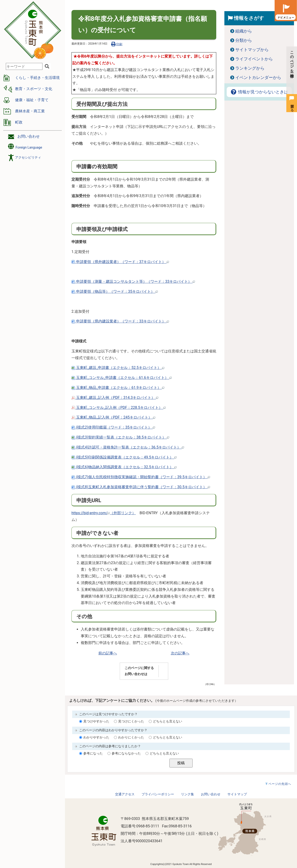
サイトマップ (237, 794)
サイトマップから (252, 50)
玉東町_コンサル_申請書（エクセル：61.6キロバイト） (122, 378)
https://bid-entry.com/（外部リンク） (104, 513)
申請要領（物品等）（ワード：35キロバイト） (115, 291)
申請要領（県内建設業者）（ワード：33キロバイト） (120, 321)
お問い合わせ (29, 136)
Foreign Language (25, 146)
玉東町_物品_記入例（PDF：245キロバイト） (113, 417)
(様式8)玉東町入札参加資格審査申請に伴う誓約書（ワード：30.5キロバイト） (141, 487)
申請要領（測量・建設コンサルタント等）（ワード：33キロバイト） (133, 281)
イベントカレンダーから (258, 78)
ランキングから (250, 68)
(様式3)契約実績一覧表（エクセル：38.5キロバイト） (120, 437)
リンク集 (187, 794)
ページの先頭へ (280, 784)
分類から (244, 40)
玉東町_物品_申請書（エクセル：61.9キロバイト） (118, 388)
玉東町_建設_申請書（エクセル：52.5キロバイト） (118, 368)
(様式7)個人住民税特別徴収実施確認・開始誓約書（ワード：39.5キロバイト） (141, 477)
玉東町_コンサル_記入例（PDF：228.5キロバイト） (119, 408)
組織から (244, 31)
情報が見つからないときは (259, 92)
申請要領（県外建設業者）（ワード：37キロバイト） (120, 262)
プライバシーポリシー (158, 794)
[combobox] (24, 66)
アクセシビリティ (28, 158)
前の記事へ (108, 653)
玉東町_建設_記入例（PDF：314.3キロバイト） (115, 398)
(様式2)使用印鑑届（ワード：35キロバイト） (113, 427)
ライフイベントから (254, 59)
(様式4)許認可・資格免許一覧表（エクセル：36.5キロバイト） (128, 447)
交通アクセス (125, 794)
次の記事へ (180, 653)
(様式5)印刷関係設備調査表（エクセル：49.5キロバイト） (124, 457)
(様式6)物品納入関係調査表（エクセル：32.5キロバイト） (124, 467)
